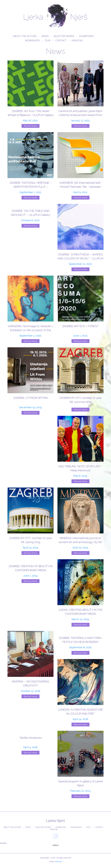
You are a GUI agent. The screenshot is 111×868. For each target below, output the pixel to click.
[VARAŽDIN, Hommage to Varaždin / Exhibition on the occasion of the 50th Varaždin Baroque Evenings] (31, 310)
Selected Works (64, 37)
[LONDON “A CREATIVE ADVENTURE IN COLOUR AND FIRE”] (80, 693)
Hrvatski (77, 41)
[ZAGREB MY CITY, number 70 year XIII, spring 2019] (31, 522)
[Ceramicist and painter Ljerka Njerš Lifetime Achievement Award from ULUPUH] (80, 94)
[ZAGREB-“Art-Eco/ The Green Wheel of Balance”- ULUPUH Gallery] (31, 94)
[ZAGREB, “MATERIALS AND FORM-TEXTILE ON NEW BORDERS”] (80, 643)
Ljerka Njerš (55, 16)
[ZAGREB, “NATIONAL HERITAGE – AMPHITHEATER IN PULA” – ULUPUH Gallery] (31, 166)
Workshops (32, 41)
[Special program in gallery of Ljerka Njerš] (80, 765)
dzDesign (58, 862)
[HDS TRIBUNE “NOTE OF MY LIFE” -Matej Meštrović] (80, 450)
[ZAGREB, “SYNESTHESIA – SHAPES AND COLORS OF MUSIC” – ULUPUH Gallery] (80, 238)
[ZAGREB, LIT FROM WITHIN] (31, 381)
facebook (55, 837)
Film (47, 41)
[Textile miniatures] (31, 743)
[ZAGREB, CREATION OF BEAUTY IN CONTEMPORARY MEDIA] (31, 571)
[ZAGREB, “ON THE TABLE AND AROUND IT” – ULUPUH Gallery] (31, 216)
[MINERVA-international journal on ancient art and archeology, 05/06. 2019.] (80, 522)
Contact (61, 41)
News (45, 37)
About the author (25, 37)
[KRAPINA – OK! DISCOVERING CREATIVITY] (31, 665)
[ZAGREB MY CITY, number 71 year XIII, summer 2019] (80, 380)
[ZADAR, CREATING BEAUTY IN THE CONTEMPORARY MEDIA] (80, 593)
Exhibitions (86, 37)
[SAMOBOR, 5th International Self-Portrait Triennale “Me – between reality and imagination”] (80, 166)
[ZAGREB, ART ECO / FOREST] (80, 310)
